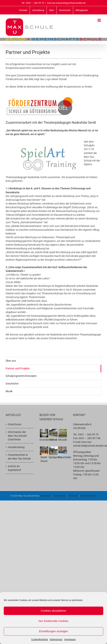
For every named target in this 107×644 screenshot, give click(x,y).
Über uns (11, 361)
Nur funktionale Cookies (53, 621)
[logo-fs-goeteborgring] (40, 97)
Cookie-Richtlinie (40, 640)
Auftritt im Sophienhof (14, 468)
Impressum (70, 640)
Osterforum (15, 424)
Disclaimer (73, 496)
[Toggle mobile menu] (99, 20)
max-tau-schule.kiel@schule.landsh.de (66, 3)
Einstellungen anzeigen (53, 631)
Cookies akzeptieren (53, 611)
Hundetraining (16, 447)
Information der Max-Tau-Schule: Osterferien (17, 436)
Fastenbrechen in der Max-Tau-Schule (19, 457)
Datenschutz (56, 640)
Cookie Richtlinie (88, 496)
